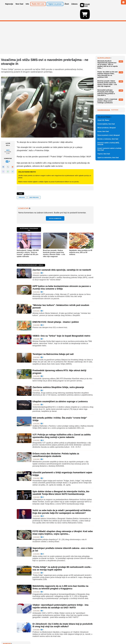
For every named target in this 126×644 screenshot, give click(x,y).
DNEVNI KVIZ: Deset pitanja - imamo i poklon (56, 310)
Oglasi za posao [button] (55, 7)
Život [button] (67, 7)
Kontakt (23, 637)
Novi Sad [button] (19, 7)
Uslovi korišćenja (41, 637)
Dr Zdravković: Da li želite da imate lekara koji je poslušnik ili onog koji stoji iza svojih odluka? (63, 614)
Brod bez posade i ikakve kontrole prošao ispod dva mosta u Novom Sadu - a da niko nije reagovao (54, 242)
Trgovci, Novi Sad (104, 247)
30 (42, 505)
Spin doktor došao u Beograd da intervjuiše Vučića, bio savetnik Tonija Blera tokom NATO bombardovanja (61, 481)
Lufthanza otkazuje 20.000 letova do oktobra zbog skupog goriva (111, 70)
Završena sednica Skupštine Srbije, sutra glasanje (58, 376)
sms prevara (34, 186)
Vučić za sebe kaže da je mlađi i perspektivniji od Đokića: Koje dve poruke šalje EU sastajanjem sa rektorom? (62, 500)
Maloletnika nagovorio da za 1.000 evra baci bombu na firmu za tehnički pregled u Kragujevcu (60, 576)
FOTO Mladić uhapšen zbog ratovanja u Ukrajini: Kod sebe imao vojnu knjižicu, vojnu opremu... (63, 521)
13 (42, 314)
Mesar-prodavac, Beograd (107, 221)
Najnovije (102, 46)
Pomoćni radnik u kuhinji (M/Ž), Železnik (108, 237)
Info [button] (27, 7)
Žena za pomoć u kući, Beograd (109, 229)
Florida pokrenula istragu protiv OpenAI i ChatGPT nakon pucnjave (111, 57)
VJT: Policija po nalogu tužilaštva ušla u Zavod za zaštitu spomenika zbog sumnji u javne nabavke (62, 424)
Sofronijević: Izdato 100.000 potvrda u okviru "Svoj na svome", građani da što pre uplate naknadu (28, 242)
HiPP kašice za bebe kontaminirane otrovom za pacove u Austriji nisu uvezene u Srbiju (62, 276)
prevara (22, 186)
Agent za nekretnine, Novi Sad (108, 251)
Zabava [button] (74, 7)
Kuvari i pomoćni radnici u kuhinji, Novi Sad (110, 243)
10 (42, 429)
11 (42, 526)
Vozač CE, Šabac (103, 214)
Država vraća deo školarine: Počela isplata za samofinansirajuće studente (56, 443)
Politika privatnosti (55, 637)
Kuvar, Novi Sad (103, 225)
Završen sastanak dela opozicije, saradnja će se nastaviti (62, 258)
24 (42, 542)
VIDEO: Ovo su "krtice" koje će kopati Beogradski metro (61, 324)
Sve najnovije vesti (115, 97)
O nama (5, 637)
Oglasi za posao (104, 211)
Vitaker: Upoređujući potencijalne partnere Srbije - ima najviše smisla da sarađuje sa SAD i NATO (60, 595)
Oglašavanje (14, 637)
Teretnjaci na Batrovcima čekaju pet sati (53, 343)
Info (8, 139)
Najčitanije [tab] (115, 155)
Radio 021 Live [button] (38, 7)
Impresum (30, 637)
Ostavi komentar (55, 207)
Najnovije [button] (9, 7)
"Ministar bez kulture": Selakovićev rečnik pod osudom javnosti (111, 86)
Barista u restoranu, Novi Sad (108, 233)
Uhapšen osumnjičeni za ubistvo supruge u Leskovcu (60, 390)
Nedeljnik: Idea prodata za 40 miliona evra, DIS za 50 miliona (81, 241)
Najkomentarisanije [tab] (104, 155)
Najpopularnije (104, 103)
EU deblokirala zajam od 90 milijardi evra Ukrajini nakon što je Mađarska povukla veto (111, 64)
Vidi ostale (119, 204)
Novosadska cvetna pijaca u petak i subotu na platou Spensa (111, 92)
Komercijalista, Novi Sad (106, 218)
